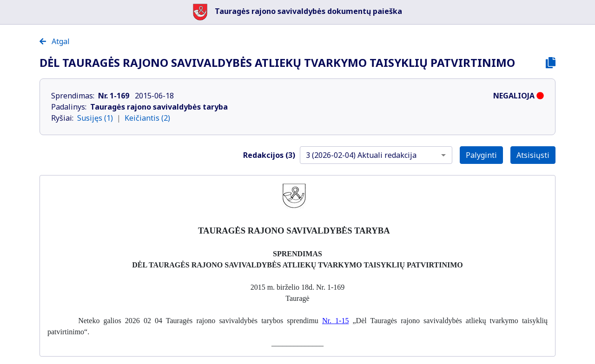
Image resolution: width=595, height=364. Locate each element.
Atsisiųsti (533, 155)
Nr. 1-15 (335, 321)
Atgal (55, 41)
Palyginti (481, 155)
